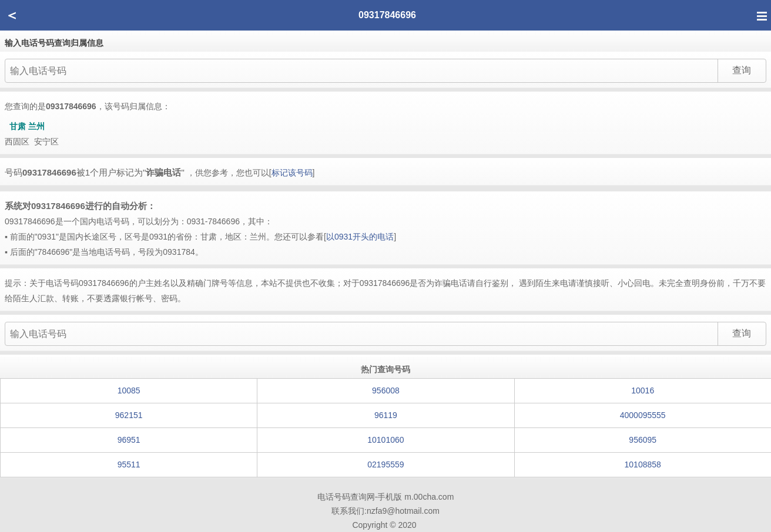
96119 (386, 415)
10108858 (643, 464)
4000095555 (643, 415)
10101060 (385, 440)
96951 (129, 440)
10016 (643, 390)
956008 (386, 390)
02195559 (385, 464)
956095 (643, 440)
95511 (129, 464)
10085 (129, 390)
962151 (129, 415)
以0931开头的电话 (360, 237)
